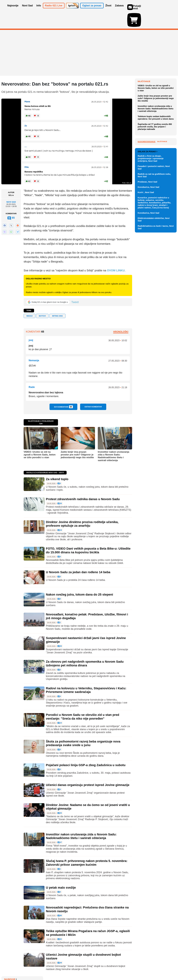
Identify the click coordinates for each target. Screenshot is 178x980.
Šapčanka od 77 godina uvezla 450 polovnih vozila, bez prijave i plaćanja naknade (155, 182)
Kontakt (32, 970)
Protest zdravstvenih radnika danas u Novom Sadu (83, 483)
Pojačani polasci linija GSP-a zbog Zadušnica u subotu (86, 749)
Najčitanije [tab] (162, 197)
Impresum (43, 970)
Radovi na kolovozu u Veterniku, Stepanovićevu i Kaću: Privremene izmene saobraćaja (86, 674)
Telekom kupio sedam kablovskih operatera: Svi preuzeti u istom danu (156, 173)
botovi (42, 300)
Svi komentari (63, 391)
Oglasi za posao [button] (92, 9)
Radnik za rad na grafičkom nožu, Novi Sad (154, 289)
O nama (7, 970)
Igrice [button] (71, 9)
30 (60, 487)
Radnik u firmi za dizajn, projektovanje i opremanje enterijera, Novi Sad (151, 272)
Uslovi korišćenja (58, 970)
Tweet (75, 286)
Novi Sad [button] (27, 9)
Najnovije (144, 65)
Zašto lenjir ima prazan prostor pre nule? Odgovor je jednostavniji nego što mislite (77, 438)
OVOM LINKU (116, 254)
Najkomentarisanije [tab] (147, 197)
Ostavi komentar (93, 391)
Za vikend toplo (57, 463)
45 (60, 797)
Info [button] (39, 9)
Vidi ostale (168, 257)
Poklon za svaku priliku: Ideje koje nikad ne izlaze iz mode (155, 110)
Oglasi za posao (147, 266)
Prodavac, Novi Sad (147, 296)
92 (60, 923)
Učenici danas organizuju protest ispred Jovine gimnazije (88, 769)
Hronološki (121, 316)
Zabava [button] (119, 9)
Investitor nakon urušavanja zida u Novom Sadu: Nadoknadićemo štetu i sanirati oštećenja (113, 440)
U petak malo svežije (61, 871)
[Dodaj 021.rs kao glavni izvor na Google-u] (48, 286)
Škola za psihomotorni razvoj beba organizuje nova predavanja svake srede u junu (83, 727)
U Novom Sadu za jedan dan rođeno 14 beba (78, 556)
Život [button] (108, 9)
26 (60, 630)
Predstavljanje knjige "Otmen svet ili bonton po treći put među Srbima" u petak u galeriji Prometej (157, 120)
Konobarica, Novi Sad (148, 301)
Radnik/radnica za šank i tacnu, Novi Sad (156, 341)
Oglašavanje (19, 970)
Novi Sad (11, 186)
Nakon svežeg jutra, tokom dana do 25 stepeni (79, 578)
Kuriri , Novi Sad (146, 306)
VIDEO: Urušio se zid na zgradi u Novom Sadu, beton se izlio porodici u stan (40, 438)
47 (60, 826)
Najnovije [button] (13, 9)
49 (60, 947)
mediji (29, 300)
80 (60, 900)
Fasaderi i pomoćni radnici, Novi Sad (154, 281)
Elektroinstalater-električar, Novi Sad (154, 333)
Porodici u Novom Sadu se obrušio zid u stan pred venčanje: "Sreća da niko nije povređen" (83, 700)
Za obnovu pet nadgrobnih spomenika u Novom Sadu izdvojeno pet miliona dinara (85, 647)
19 (60, 514)
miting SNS (57, 300)
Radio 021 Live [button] (54, 9)
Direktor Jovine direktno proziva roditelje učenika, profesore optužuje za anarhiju (82, 508)
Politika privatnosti (77, 970)
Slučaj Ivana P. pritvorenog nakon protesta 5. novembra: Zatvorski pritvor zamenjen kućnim (87, 847)
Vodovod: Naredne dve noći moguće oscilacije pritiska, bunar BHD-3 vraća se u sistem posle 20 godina (157, 86)
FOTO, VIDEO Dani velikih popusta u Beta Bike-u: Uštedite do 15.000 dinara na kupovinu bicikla (88, 534)
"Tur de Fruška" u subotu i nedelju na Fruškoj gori (154, 96)
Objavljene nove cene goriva (155, 103)
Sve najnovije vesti (162, 128)
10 (60, 707)
